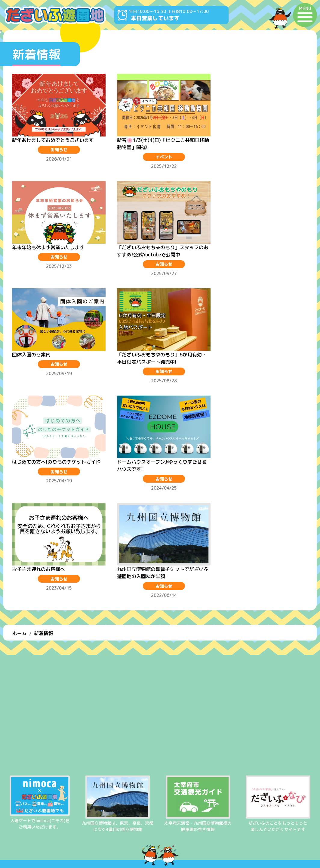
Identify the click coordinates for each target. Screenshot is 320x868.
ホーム (20, 519)
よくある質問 (160, 829)
